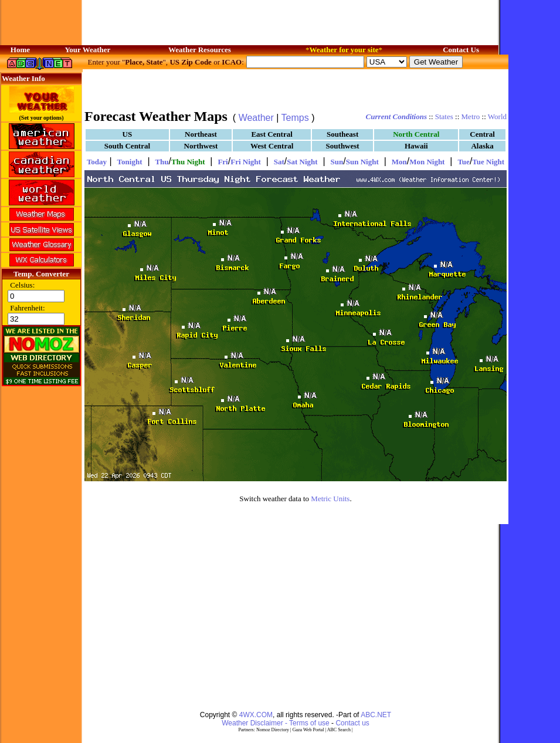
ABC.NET (376, 715)
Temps (295, 118)
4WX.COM (256, 715)
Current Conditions (396, 116)
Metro (471, 116)
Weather (256, 118)
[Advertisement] (296, 88)
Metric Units (330, 499)
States (444, 116)
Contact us (352, 723)
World (497, 116)
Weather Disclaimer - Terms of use (276, 723)
